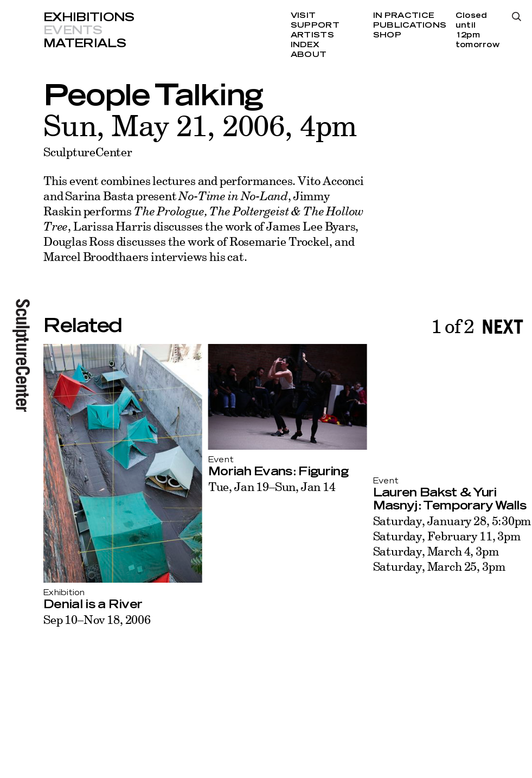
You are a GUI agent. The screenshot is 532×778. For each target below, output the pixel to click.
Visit (303, 16)
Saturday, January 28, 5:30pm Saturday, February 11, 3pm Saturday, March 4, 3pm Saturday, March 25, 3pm (452, 543)
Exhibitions (89, 17)
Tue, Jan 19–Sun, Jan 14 (272, 486)
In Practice (404, 16)
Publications (410, 25)
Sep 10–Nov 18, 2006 (97, 619)
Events (73, 30)
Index (305, 45)
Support (315, 25)
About (309, 55)
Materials (85, 43)
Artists (312, 35)
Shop (387, 35)
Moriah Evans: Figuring (278, 471)
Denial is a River (93, 604)
